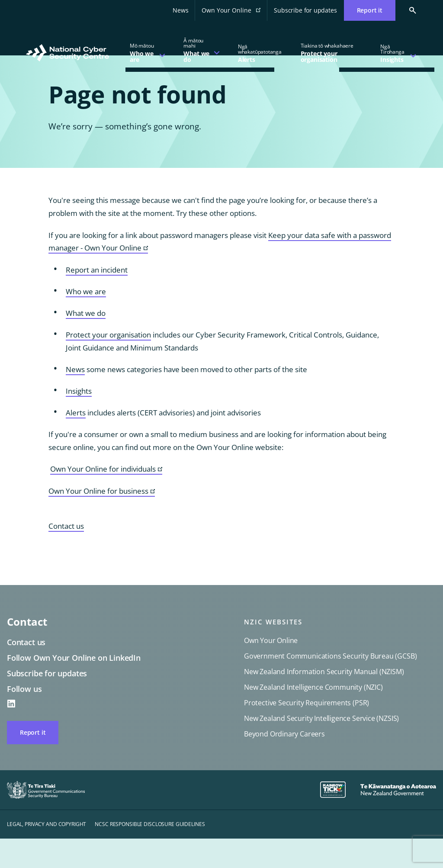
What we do (86, 342)
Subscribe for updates (305, 10)
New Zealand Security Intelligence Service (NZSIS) (321, 748)
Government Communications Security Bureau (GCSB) (330, 685)
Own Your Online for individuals (106, 499)
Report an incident (97, 299)
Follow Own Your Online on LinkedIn (74, 687)
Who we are (86, 321)
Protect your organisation (108, 364)
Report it (33, 762)
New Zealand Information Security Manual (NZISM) (324, 701)
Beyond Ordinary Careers (284, 763)
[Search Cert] (406, 10)
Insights (79, 420)
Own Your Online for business (102, 521)
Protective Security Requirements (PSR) (307, 732)
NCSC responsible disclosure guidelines (150, 854)
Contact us (66, 555)
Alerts (76, 442)
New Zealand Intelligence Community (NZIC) (313, 717)
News (180, 10)
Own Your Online (234, 13)
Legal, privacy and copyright (47, 854)
